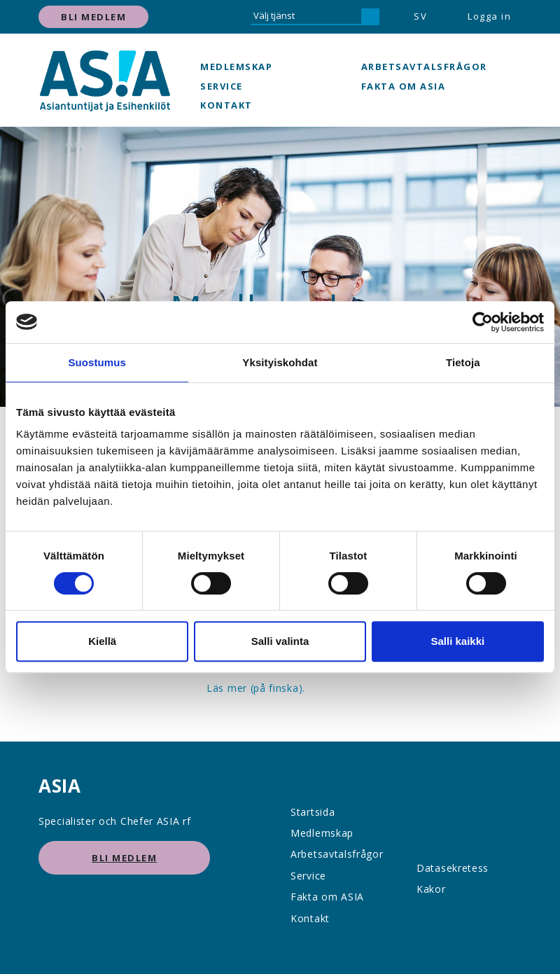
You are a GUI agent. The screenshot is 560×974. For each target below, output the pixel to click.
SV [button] (420, 16)
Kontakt (226, 105)
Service (222, 86)
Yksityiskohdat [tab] (280, 362)
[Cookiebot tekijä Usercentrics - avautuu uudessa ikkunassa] (483, 322)
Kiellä (102, 641)
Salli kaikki (457, 641)
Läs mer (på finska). (256, 688)
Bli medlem (93, 17)
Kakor (431, 889)
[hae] (370, 17)
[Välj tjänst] (306, 17)
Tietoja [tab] (463, 362)
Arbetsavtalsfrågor (424, 67)
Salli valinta (280, 641)
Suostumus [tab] (97, 362)
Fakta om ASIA (404, 86)
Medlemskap (236, 67)
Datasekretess (453, 868)
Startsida (313, 812)
